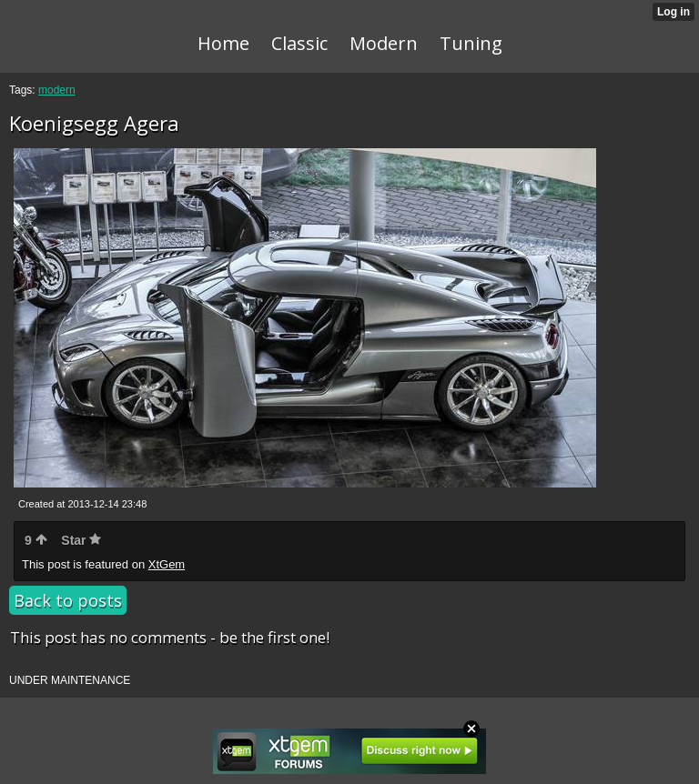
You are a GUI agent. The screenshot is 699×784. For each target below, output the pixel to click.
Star (81, 540)
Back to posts (68, 600)
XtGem (167, 564)
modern (57, 90)
